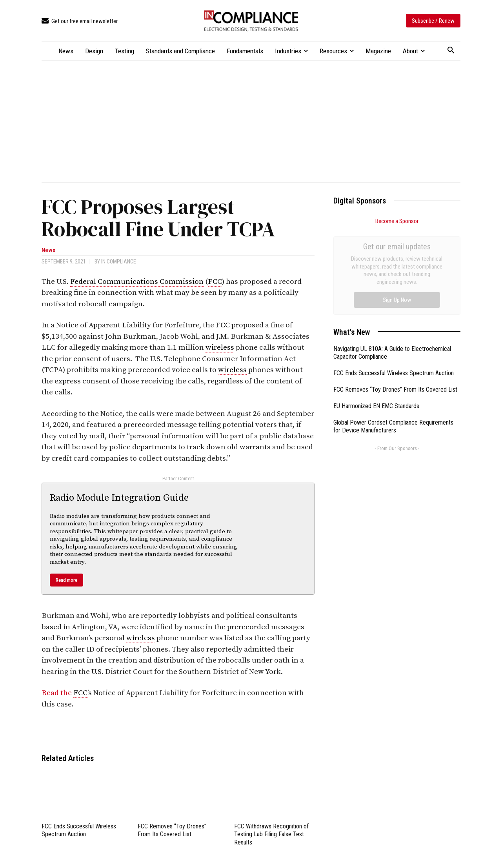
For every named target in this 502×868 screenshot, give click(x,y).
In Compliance (119, 261)
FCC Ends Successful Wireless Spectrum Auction (79, 830)
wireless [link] (220, 348)
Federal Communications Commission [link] (137, 282)
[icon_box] (80, 21)
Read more (66, 580)
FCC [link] (215, 282)
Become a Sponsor (397, 221)
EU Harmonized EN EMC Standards (376, 318)
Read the (57, 693)
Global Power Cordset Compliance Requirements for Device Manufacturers (393, 338)
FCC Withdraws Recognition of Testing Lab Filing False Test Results (271, 834)
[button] (451, 51)
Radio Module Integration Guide (119, 498)
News (48, 250)
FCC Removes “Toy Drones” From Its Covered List (172, 830)
